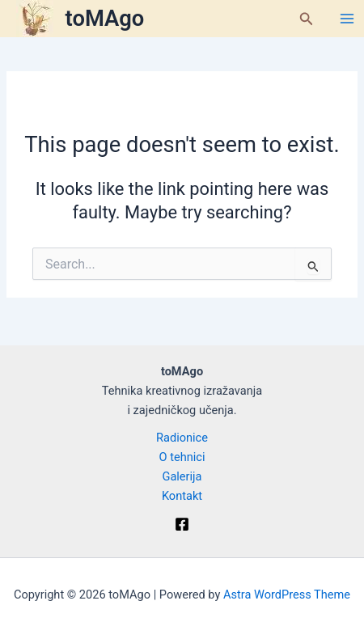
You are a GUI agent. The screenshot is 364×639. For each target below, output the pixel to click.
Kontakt (182, 496)
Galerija (182, 476)
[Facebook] (182, 524)
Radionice (182, 438)
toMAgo (105, 19)
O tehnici (182, 457)
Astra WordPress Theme (287, 595)
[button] (307, 19)
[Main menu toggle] (347, 19)
